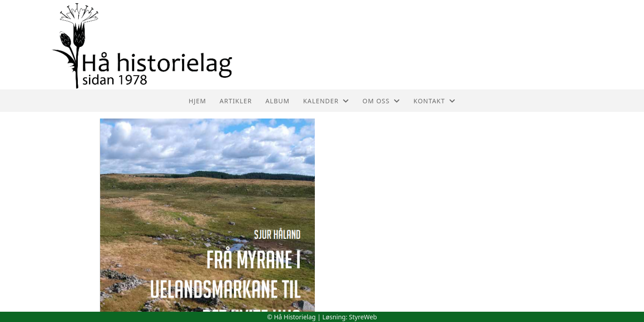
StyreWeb (363, 317)
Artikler (236, 101)
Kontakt (435, 101)
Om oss (381, 101)
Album (277, 101)
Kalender (326, 101)
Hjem (197, 101)
